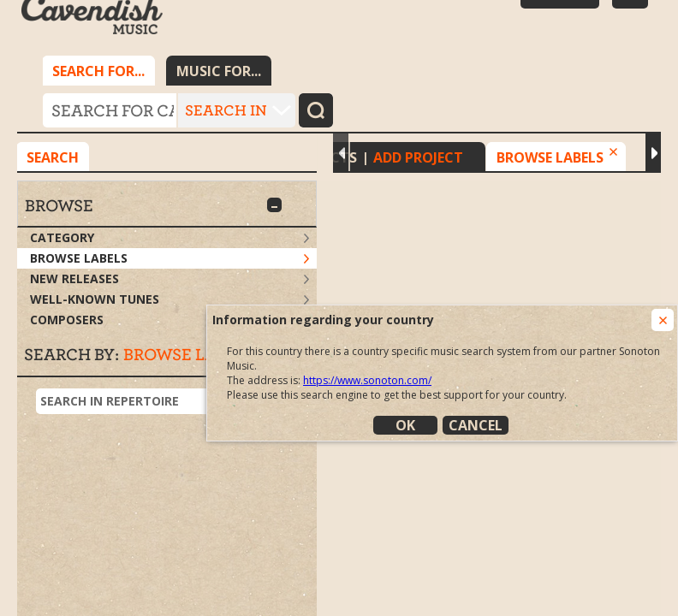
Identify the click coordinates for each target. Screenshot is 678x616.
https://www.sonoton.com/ (367, 380)
